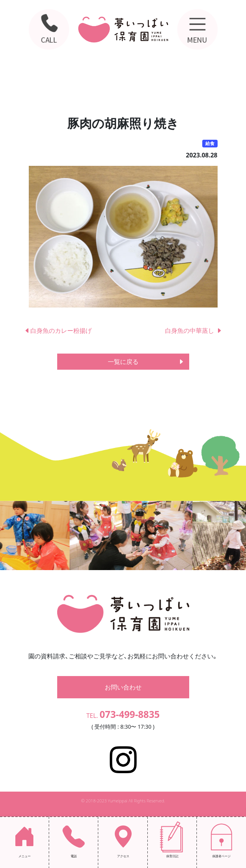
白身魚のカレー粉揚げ (58, 331)
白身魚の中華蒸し (193, 331)
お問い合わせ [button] (123, 687)
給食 (210, 143)
